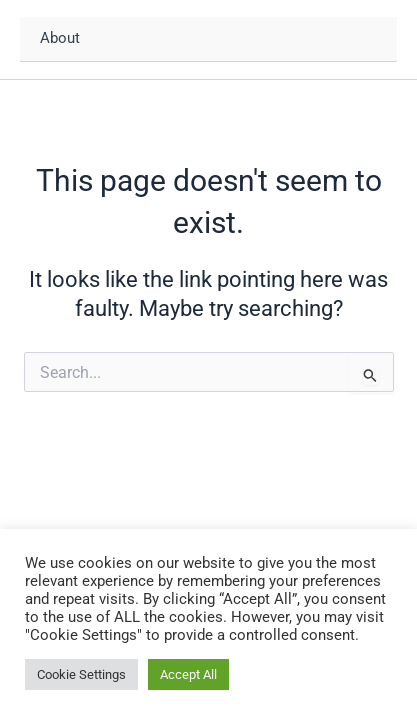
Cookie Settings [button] (81, 674)
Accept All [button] (188, 674)
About (60, 38)
